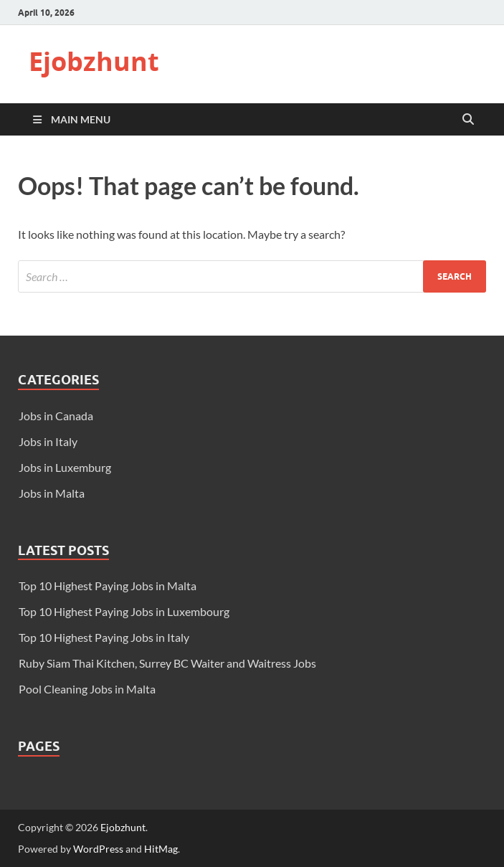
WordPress (98, 849)
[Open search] (468, 120)
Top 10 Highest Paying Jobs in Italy (104, 637)
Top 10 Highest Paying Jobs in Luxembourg (124, 611)
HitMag (161, 849)
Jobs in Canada (56, 416)
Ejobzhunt (94, 61)
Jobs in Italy (48, 441)
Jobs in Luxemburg (65, 467)
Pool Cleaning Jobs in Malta (87, 689)
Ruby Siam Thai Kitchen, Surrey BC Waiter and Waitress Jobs (167, 663)
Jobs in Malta (52, 493)
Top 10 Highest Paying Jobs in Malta (108, 586)
